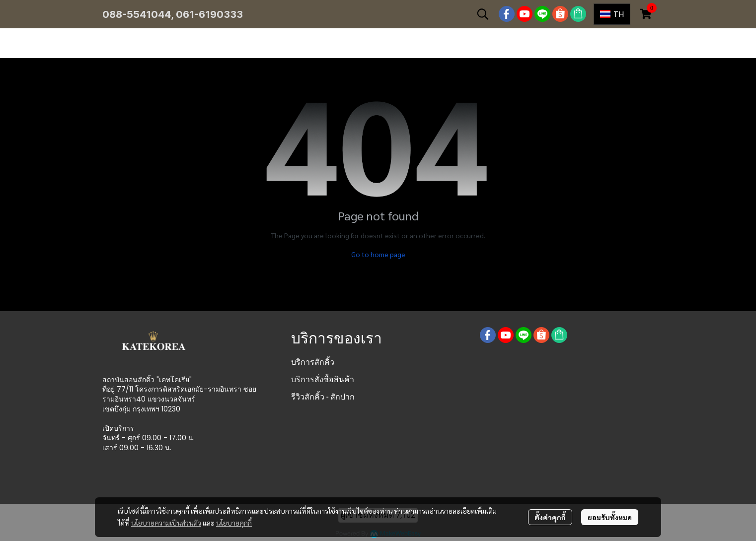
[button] (483, 14)
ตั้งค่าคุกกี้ (550, 517)
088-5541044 (137, 14)
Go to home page (378, 254)
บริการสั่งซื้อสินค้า (323, 379)
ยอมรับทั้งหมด (610, 517)
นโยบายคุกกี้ (234, 523)
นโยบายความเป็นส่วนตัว (166, 523)
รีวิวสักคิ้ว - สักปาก (323, 397)
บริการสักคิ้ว (313, 362)
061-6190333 (209, 14)
